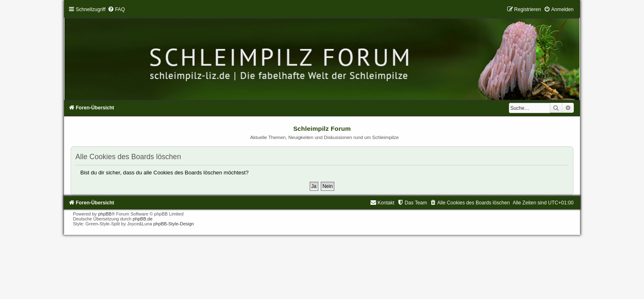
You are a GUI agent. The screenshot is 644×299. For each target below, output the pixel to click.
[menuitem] (116, 9)
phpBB (105, 214)
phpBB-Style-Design (174, 224)
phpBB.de (143, 219)
